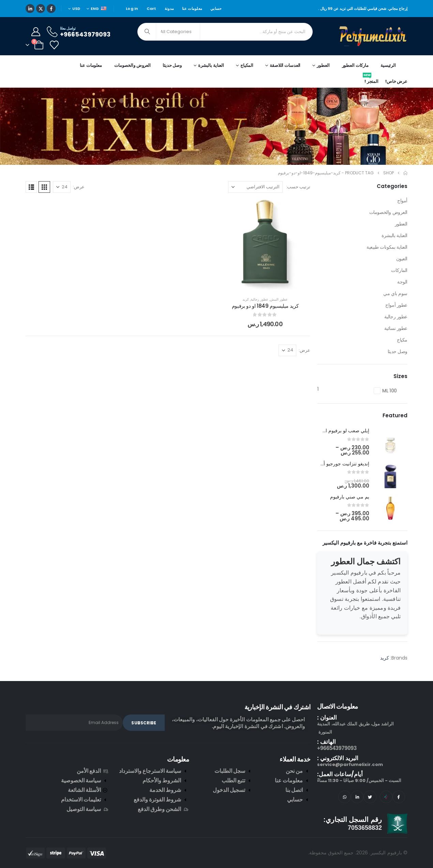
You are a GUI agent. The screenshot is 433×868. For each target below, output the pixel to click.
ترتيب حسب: (298, 187)
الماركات (399, 270)
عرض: (79, 187)
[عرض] (62, 187)
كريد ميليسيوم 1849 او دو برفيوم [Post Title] (265, 306)
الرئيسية (388, 65)
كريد (246, 299)
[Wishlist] (54, 45)
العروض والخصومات (132, 65)
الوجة (402, 282)
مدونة (169, 9)
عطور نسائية (396, 328)
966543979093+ (337, 748)
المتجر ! (371, 80)
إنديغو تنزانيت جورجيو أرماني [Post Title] (340, 464)
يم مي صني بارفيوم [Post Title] (350, 497)
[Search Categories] (178, 32)
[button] (44, 187)
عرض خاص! (396, 81)
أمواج (402, 201)
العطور (401, 224)
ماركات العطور (355, 65)
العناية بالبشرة (394, 235)
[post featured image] (390, 442)
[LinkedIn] (30, 9)
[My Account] (36, 32)
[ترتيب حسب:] (255, 187)
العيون (402, 259)
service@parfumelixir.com (350, 764)
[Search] (147, 32)
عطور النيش (279, 299)
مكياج (402, 340)
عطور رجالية (259, 299)
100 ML (390, 391)
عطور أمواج (396, 305)
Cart (152, 9)
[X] (41, 9)
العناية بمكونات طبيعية (387, 247)
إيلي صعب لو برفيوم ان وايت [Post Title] (340, 431)
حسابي (216, 9)
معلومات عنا (192, 9)
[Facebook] (51, 9)
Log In (132, 9)
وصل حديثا (172, 65)
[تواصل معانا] (78, 32)
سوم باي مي (395, 293)
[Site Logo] (373, 36)
